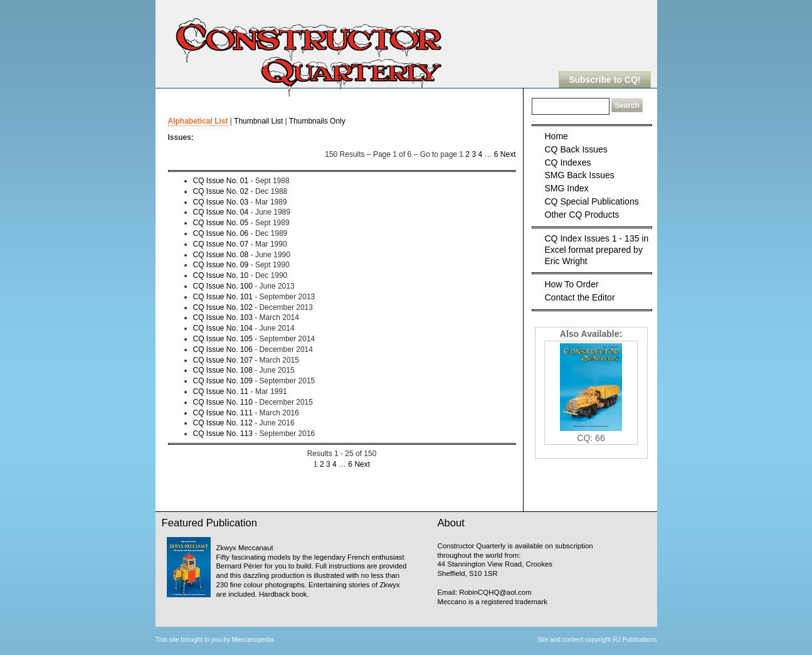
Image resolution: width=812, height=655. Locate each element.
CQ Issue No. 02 (221, 191)
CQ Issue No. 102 (223, 307)
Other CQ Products (582, 215)
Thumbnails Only (317, 121)
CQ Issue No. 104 (223, 328)
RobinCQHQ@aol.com (495, 592)
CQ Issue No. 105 (223, 339)
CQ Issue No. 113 (223, 434)
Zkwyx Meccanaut (245, 548)
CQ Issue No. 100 (223, 286)
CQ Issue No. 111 (223, 413)
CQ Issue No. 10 (221, 275)
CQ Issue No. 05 (221, 223)
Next (508, 154)
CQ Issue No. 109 (223, 381)
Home (556, 136)
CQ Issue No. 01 (221, 181)
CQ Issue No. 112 (223, 423)
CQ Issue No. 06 (221, 233)
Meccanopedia (253, 640)
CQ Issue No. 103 (223, 317)
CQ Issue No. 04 (221, 212)
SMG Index (567, 188)
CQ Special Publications (592, 201)
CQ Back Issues (576, 149)
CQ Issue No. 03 (221, 202)
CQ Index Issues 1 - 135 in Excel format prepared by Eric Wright (597, 250)
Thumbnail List (258, 121)
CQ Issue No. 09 (221, 265)
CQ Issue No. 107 (223, 360)
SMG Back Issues (580, 175)
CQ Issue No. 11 (221, 391)
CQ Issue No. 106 (223, 349)
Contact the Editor (580, 297)
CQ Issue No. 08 (221, 255)
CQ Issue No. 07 (221, 244)
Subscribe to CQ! (604, 80)
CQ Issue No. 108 (223, 370)
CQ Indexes (568, 162)
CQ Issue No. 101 (223, 297)
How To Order (572, 284)
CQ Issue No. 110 (223, 402)
